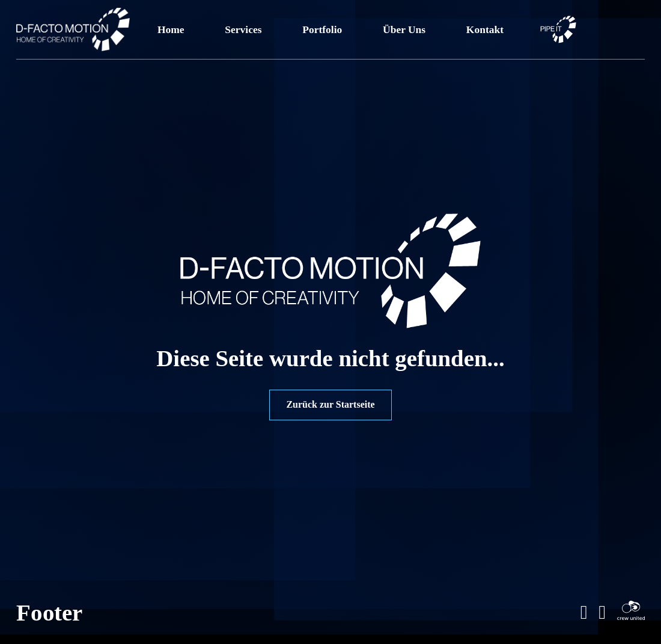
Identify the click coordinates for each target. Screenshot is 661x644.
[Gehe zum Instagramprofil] (602, 613)
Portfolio (322, 29)
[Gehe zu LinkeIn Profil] (584, 613)
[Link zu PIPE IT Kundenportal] (558, 29)
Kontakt (485, 29)
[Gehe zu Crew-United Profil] (631, 612)
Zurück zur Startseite (330, 404)
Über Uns (404, 29)
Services (243, 29)
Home (171, 29)
